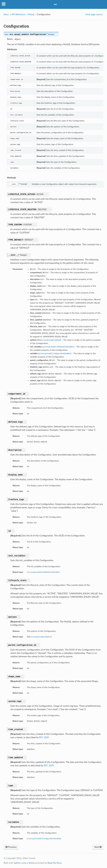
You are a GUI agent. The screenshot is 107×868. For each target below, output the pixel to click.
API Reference (18, 14)
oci (55, 4)
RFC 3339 (44, 737)
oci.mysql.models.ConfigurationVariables (44, 839)
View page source (94, 14)
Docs (6, 14)
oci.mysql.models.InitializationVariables (43, 572)
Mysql (31, 14)
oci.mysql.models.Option (40, 637)
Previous (11, 847)
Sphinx (17, 863)
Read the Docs (55, 863)
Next (98, 847)
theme (32, 863)
